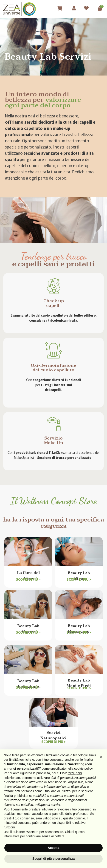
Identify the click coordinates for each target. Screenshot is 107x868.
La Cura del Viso (28, 576)
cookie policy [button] (83, 769)
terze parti (75, 773)
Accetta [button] (54, 848)
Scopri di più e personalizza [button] (53, 859)
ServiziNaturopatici (53, 735)
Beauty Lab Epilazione (28, 684)
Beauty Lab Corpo (28, 629)
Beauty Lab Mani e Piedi (79, 683)
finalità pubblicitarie (17, 796)
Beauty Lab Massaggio (79, 629)
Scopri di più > (28, 579)
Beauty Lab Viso (79, 576)
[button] (101, 757)
